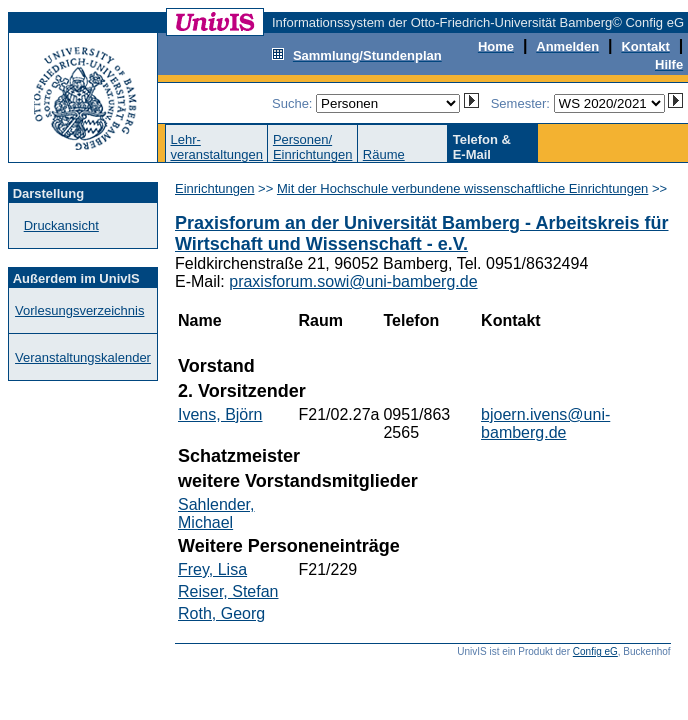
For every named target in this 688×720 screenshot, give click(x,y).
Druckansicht (61, 225)
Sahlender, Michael (216, 513)
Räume (384, 154)
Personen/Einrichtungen (313, 147)
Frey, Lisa (212, 569)
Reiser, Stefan (228, 591)
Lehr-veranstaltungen (216, 147)
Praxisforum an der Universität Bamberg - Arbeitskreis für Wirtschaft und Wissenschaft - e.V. (422, 233)
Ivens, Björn (220, 414)
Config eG (595, 651)
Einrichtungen (215, 188)
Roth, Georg (221, 613)
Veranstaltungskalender (83, 357)
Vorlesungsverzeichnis (79, 310)
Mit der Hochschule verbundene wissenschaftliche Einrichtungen (462, 188)
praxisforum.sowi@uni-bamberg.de (353, 281)
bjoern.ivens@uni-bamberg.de (545, 423)
